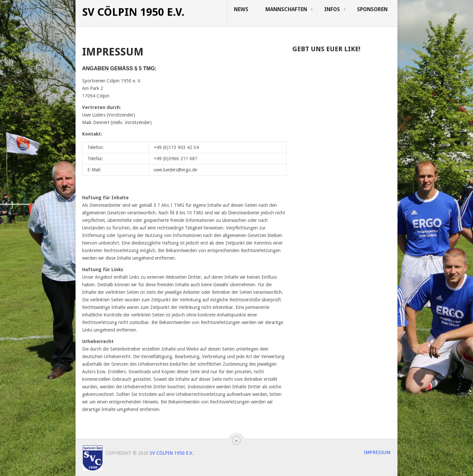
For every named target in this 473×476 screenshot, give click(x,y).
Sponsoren (372, 9)
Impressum (377, 452)
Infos (332, 9)
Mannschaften (286, 9)
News (241, 9)
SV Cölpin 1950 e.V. (133, 12)
